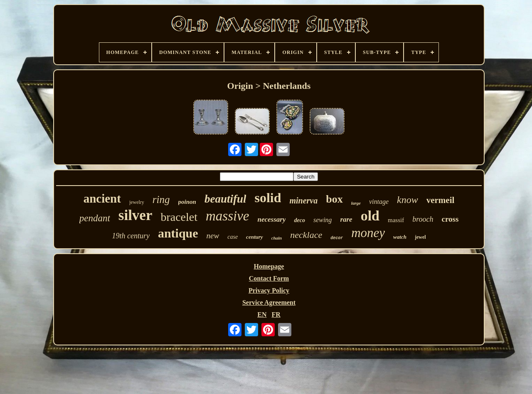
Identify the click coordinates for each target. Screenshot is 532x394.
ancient (102, 198)
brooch (423, 219)
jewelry (137, 202)
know (408, 200)
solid (268, 198)
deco (299, 220)
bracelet (179, 217)
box (334, 199)
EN (262, 314)
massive (227, 216)
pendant (95, 218)
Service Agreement (269, 302)
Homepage (269, 266)
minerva (303, 201)
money (368, 233)
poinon (187, 202)
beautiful (225, 199)
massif (396, 220)
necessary (272, 219)
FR (276, 314)
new (213, 236)
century (254, 237)
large (356, 203)
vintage (379, 202)
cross (450, 219)
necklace (306, 235)
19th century (131, 236)
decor (337, 238)
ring (161, 199)
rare (346, 219)
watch (400, 237)
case (233, 237)
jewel (420, 237)
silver (135, 215)
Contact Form (269, 278)
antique (178, 233)
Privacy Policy (269, 290)
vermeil (441, 200)
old (370, 216)
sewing (323, 220)
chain (277, 238)
